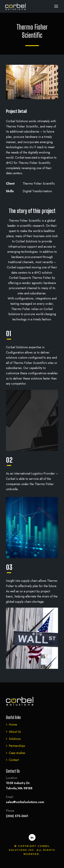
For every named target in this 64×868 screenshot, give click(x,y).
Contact (14, 760)
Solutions (15, 739)
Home (13, 725)
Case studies (17, 753)
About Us (15, 732)
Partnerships (17, 746)
